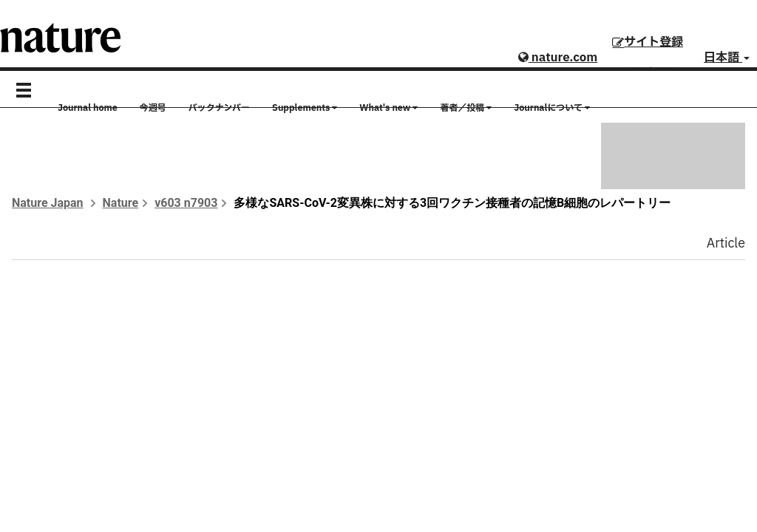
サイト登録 (648, 42)
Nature (121, 203)
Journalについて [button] (552, 108)
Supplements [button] (305, 108)
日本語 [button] (727, 58)
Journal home (88, 108)
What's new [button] (388, 108)
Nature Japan (48, 203)
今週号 (153, 108)
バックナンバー (219, 108)
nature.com (558, 58)
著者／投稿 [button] (466, 108)
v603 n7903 (186, 203)
